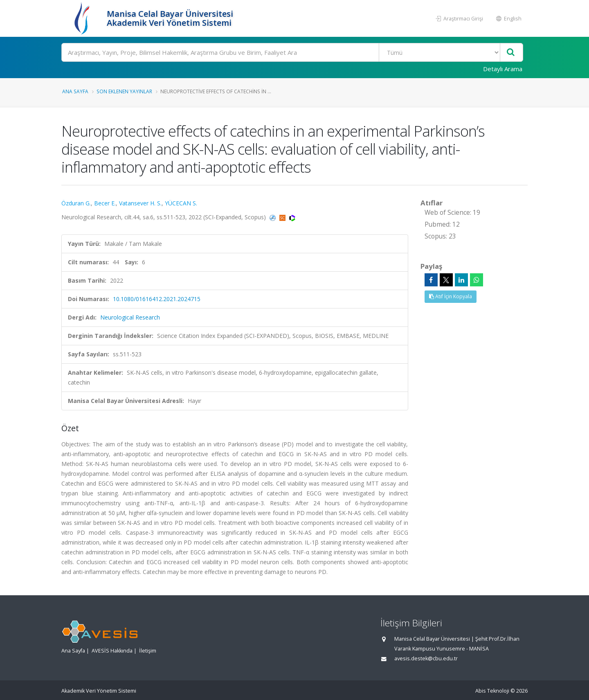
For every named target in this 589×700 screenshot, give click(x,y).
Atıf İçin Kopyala (451, 296)
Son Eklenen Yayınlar (124, 91)
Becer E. (105, 203)
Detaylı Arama (503, 69)
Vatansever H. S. (140, 203)
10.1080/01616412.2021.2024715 (157, 299)
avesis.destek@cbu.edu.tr (426, 658)
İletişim (148, 651)
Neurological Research (130, 317)
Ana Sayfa (75, 91)
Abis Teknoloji (492, 691)
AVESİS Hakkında (112, 651)
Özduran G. (76, 203)
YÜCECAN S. (181, 203)
